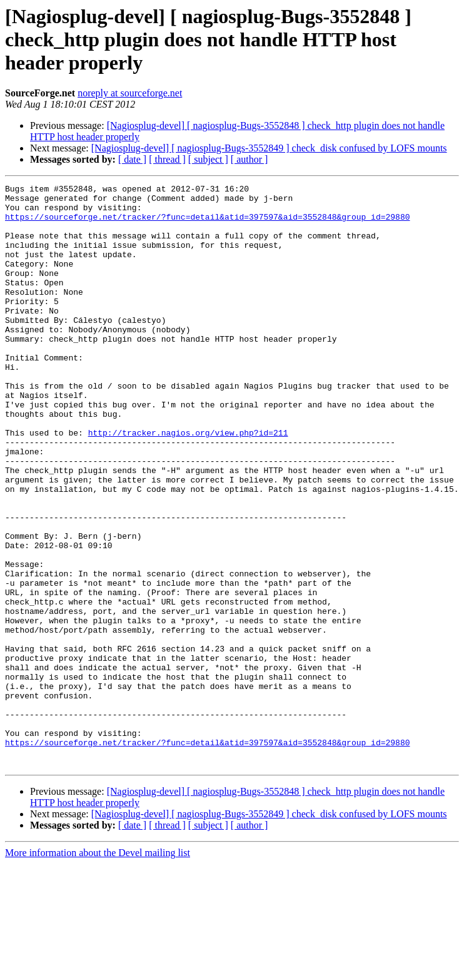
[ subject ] (208, 159)
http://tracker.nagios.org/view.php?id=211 (188, 483)
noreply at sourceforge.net (130, 93)
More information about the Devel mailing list (98, 969)
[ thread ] (167, 159)
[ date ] (132, 159)
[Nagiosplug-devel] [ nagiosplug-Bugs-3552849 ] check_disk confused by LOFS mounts (269, 148)
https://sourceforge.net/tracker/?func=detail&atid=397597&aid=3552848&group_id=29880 (207, 224)
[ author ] (250, 159)
